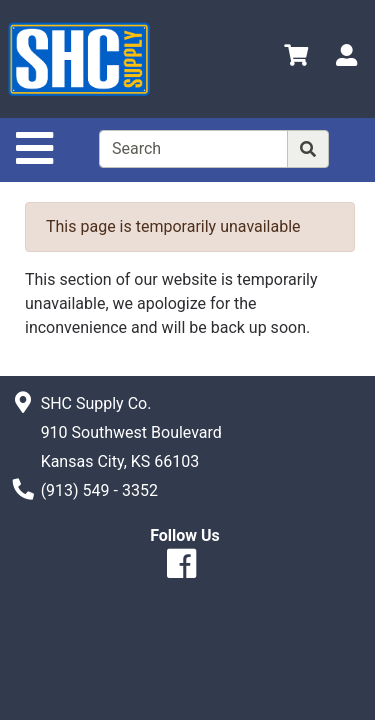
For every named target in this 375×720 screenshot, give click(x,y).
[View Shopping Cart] (296, 58)
